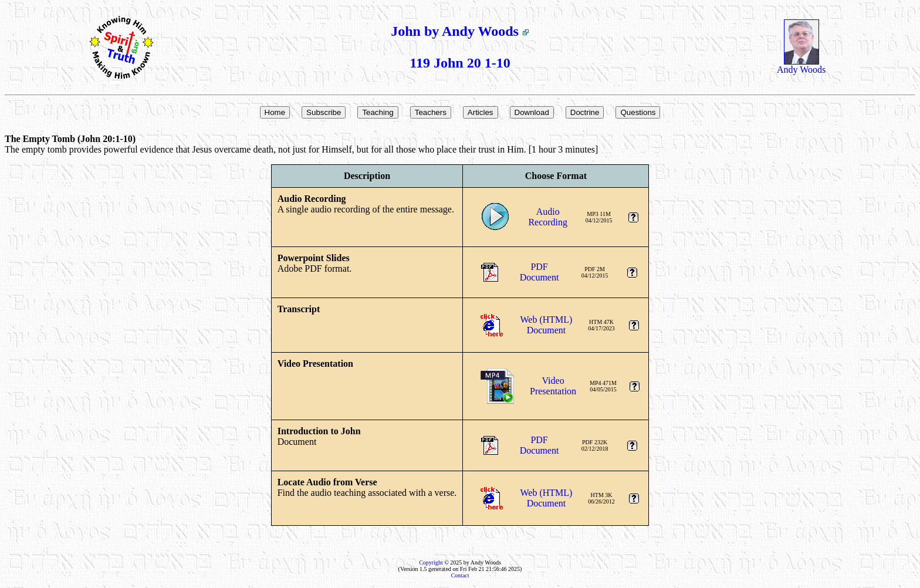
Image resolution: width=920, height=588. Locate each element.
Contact (460, 575)
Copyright (431, 562)
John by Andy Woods (460, 31)
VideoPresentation (553, 386)
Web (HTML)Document (547, 325)
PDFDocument (540, 272)
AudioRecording (548, 217)
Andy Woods (801, 65)
